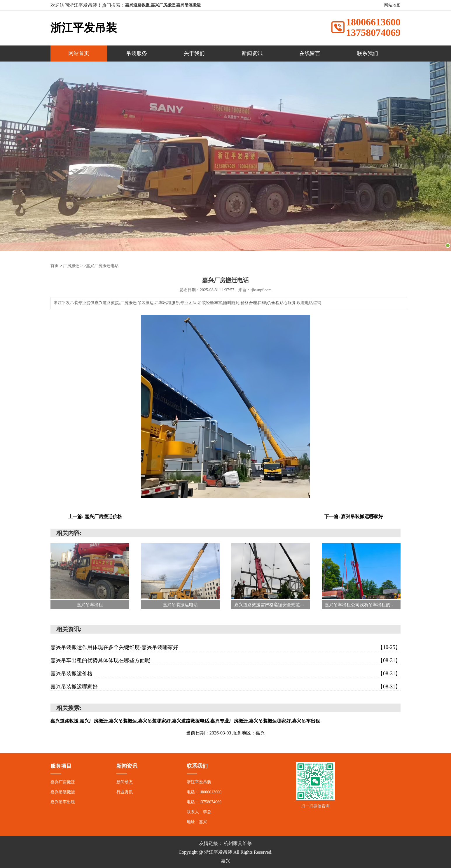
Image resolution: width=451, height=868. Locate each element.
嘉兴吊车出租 (63, 802)
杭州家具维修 (238, 843)
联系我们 (368, 53)
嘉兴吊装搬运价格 (225, 673)
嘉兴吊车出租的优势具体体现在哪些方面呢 (225, 660)
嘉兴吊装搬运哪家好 (225, 686)
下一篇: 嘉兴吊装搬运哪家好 (354, 516)
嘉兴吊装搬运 (63, 792)
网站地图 (392, 5)
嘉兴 (225, 861)
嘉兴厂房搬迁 (63, 782)
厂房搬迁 (71, 265)
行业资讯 (125, 792)
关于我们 (194, 53)
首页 (55, 265)
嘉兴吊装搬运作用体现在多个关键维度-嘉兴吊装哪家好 (225, 647)
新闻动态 (125, 782)
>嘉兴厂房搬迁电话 (101, 265)
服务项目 (61, 766)
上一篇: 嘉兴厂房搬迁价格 (95, 516)
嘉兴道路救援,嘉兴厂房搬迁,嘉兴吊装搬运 (163, 5)
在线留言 (310, 53)
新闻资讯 (252, 53)
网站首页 (79, 53)
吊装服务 (137, 53)
